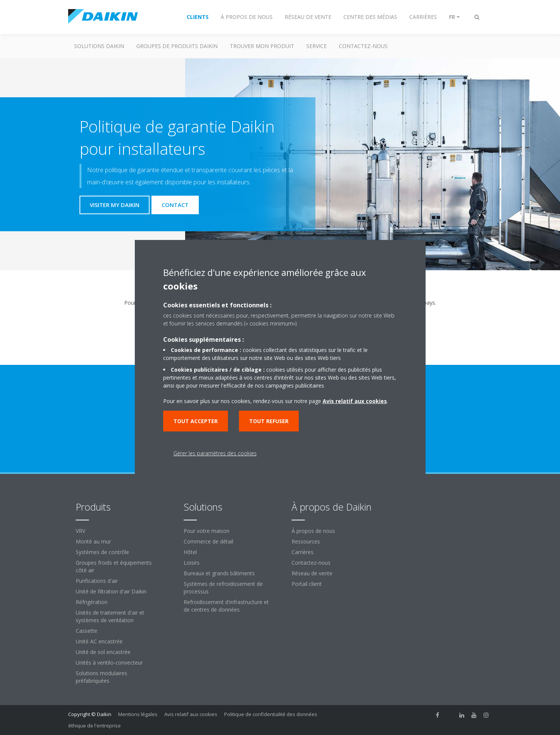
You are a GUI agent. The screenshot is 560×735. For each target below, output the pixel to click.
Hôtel (190, 552)
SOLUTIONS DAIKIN (99, 46)
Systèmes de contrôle (102, 552)
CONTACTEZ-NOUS (363, 46)
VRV (80, 531)
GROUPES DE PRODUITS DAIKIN (177, 46)
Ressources (306, 541)
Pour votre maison (207, 531)
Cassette (87, 631)
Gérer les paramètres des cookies (215, 453)
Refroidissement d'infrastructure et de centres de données (226, 606)
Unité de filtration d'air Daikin (111, 591)
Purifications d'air (97, 581)
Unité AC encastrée (99, 641)
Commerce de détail (208, 541)
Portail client (307, 584)
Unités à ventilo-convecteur (109, 663)
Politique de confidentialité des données (271, 714)
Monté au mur (93, 541)
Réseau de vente (312, 573)
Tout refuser (269, 421)
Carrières (303, 552)
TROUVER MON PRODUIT (262, 46)
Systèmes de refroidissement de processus (223, 588)
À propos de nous (313, 531)
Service (317, 46)
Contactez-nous (311, 563)
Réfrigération (92, 602)
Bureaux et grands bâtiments (219, 573)
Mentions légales (138, 714)
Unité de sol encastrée (103, 652)
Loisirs (192, 563)
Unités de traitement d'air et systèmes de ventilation (110, 616)
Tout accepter (196, 421)
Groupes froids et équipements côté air (114, 566)
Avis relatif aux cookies (191, 714)
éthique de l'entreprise (94, 726)
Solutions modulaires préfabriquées (101, 677)
